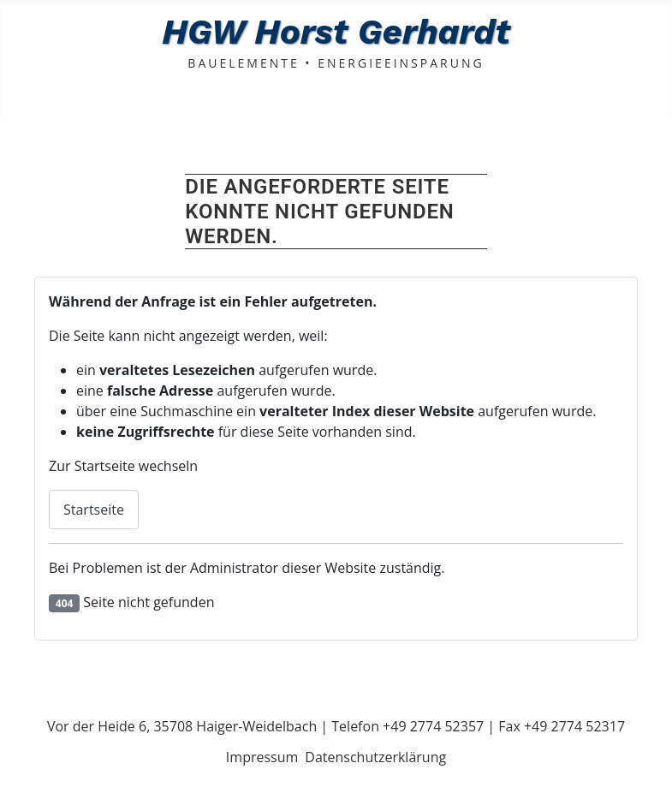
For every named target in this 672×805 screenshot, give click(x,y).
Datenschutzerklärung (375, 757)
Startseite (94, 510)
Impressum (262, 757)
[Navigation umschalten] (18, 101)
